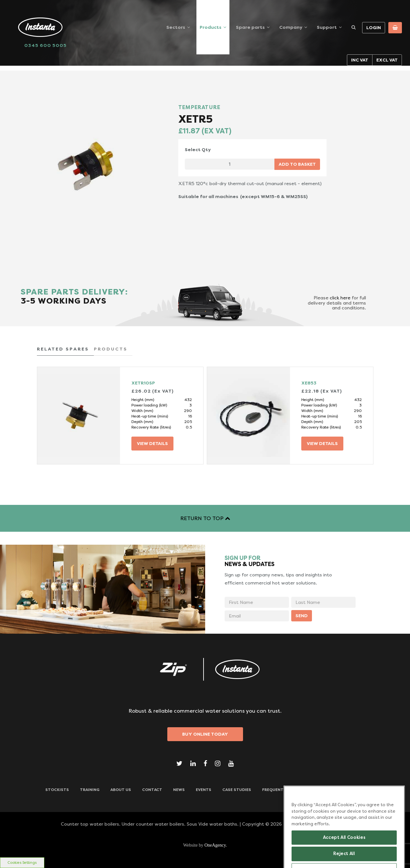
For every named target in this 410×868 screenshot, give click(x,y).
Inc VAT (360, 60)
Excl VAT (387, 60)
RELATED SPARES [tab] (63, 349)
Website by (205, 845)
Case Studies (237, 790)
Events (204, 790)
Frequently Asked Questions (295, 790)
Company (291, 27)
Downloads (351, 790)
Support (327, 27)
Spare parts (250, 27)
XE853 (309, 383)
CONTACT (152, 790)
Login (374, 28)
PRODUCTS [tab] (111, 349)
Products (211, 27)
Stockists (57, 790)
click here (340, 298)
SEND (302, 616)
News (179, 790)
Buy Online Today (205, 734)
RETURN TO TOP (205, 518)
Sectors (176, 27)
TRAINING (90, 790)
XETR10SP (143, 383)
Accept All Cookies (344, 846)
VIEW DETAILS (152, 443)
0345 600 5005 (45, 45)
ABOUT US (121, 790)
